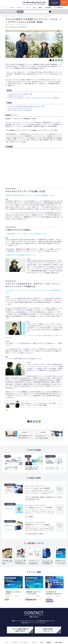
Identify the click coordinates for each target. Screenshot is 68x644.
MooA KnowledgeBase (30, 499)
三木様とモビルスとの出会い (16, 96)
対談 (34, 8)
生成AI (60, 497)
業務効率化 (42, 497)
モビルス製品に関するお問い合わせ (54, 3)
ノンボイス (11, 8)
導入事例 (31, 517)
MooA (38, 499)
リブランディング (13, 27)
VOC (56, 497)
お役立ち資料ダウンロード (64, 3)
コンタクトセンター (23, 27)
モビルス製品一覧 (58, 8)
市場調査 (40, 8)
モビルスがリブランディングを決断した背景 (20, 94)
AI (30, 497)
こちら (13, 85)
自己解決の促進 (35, 497)
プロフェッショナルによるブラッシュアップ (20, 108)
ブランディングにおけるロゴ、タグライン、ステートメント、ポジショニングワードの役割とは (34, 98)
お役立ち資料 (48, 8)
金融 (30, 534)
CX (5, 8)
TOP (3, 16)
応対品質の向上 (50, 497)
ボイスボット (20, 8)
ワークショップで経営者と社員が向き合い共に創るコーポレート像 (26, 106)
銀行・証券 (35, 534)
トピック (28, 8)
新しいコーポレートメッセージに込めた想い (20, 110)
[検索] (50, 12)
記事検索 (20, 12)
